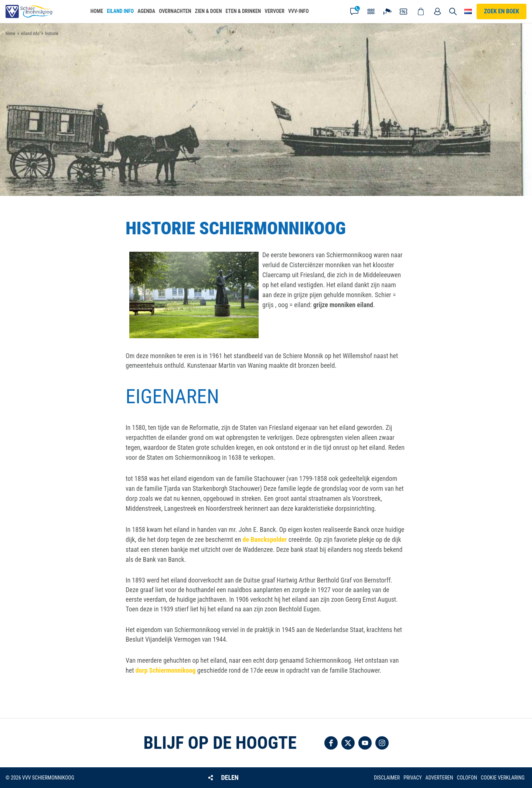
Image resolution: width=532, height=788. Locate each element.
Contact (354, 11)
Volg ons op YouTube (365, 743)
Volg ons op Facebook (331, 743)
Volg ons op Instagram (382, 743)
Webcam (388, 11)
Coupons (404, 11)
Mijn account (437, 11)
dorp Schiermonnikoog (166, 670)
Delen (230, 777)
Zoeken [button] (453, 11)
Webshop (421, 11)
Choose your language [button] (468, 11)
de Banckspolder (265, 539)
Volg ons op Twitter (348, 743)
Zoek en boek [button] (502, 11)
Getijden (371, 11)
